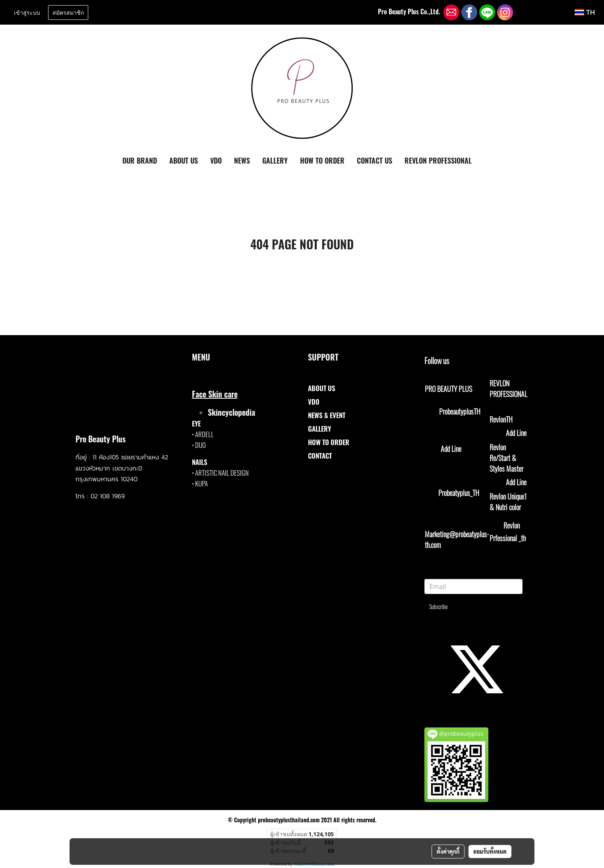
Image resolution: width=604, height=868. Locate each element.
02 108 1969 (108, 496)
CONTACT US (375, 160)
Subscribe (438, 607)
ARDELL (204, 434)
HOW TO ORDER (322, 160)
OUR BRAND (140, 160)
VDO (216, 160)
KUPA (201, 483)
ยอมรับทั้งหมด (490, 851)
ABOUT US (184, 160)
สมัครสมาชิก (68, 12)
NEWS (242, 160)
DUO (200, 445)
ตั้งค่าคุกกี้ (448, 851)
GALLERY (275, 160)
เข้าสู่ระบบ (27, 12)
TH (585, 12)
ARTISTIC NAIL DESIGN (222, 473)
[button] (485, 161)
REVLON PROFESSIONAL (438, 160)
